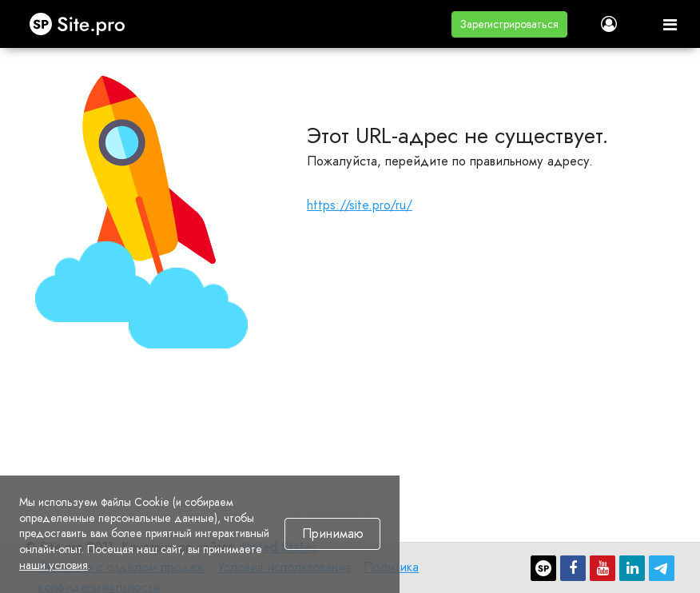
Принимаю (333, 534)
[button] (509, 24)
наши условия (54, 565)
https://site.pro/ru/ (360, 205)
